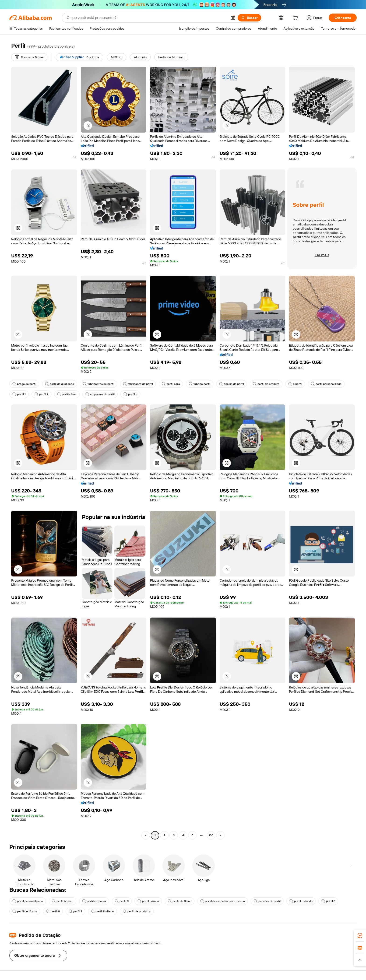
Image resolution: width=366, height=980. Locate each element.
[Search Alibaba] (147, 18)
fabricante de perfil (138, 384)
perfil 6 (328, 901)
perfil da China (180, 901)
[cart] (296, 18)
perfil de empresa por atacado (223, 901)
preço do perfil (24, 384)
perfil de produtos (137, 911)
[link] (360, 936)
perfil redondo (301, 901)
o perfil (295, 384)
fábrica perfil (200, 384)
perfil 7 (75, 911)
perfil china (67, 394)
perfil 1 (19, 394)
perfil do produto (266, 384)
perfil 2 (41, 394)
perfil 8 (53, 911)
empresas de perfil (100, 394)
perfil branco (63, 901)
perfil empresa (94, 901)
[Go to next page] (220, 835)
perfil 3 (122, 901)
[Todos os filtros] (29, 57)
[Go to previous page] (146, 835)
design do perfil (232, 384)
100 (211, 835)
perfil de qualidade (60, 384)
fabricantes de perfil (99, 384)
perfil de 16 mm (25, 911)
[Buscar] (249, 18)
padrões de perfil (267, 901)
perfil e (130, 394)
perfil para (171, 384)
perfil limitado (102, 911)
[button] (233, 18)
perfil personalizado (326, 384)
